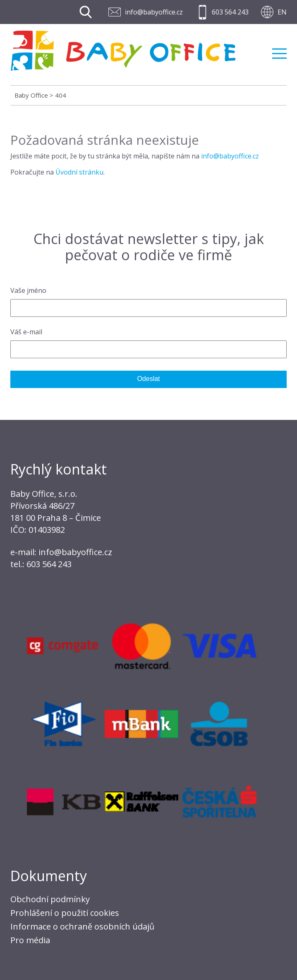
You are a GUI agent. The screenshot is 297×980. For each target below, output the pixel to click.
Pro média (30, 940)
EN (282, 12)
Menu (279, 54)
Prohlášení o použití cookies (65, 913)
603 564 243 (230, 12)
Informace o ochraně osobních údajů (82, 926)
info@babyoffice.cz (154, 12)
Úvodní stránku (79, 172)
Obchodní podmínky (50, 899)
